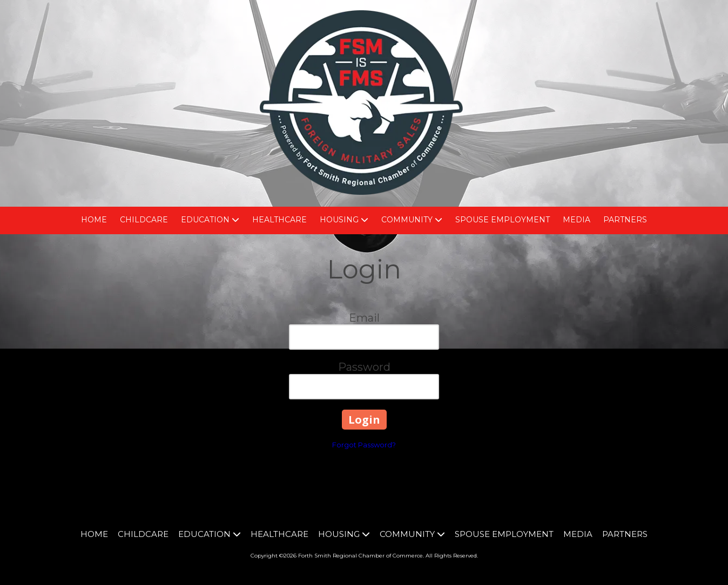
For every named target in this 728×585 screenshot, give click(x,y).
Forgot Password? (364, 445)
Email (364, 318)
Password (364, 367)
